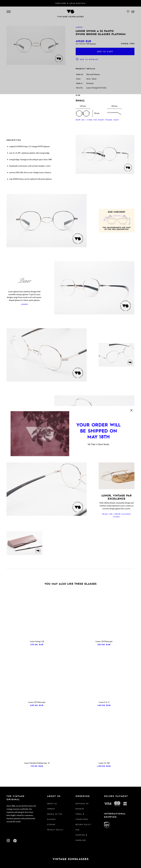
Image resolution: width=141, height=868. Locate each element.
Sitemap (51, 824)
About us (52, 804)
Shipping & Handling (81, 838)
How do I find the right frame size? (97, 120)
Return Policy (83, 824)
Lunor (25, 304)
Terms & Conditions (82, 817)
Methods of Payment (82, 806)
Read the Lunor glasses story (117, 515)
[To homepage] (70, 859)
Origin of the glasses (55, 817)
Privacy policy (55, 830)
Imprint (51, 809)
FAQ (77, 830)
